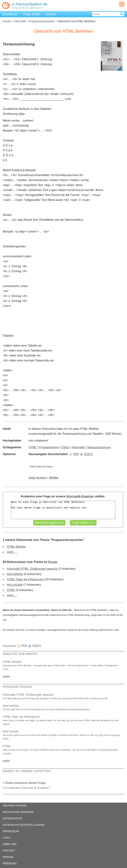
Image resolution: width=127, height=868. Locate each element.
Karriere (51, 14)
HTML (33, 447)
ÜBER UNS (10, 844)
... (8, 677)
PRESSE (8, 857)
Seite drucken (38, 478)
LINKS (7, 838)
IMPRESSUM (11, 831)
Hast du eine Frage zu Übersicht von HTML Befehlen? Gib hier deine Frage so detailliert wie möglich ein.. (63, 510)
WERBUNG (10, 863)
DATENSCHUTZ (13, 818)
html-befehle (15, 574)
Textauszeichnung (99, 447)
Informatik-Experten (80, 496)
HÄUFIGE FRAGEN (15, 806)
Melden (54, 478)
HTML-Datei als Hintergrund (25, 579)
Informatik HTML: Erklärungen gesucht (32, 569)
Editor (65, 447)
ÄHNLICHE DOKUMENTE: (20, 654)
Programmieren (49, 447)
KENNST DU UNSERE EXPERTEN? (27, 771)
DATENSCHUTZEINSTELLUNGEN (24, 825)
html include (15, 585)
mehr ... (12, 552)
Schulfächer (10, 14)
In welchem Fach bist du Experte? (28, 788)
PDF (74, 454)
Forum (53, 562)
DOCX (87, 454)
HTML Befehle (16, 547)
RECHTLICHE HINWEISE (18, 812)
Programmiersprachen (42, 21)
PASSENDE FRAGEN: (18, 687)
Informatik (20, 21)
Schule (7, 21)
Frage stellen (32, 14)
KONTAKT (9, 851)
